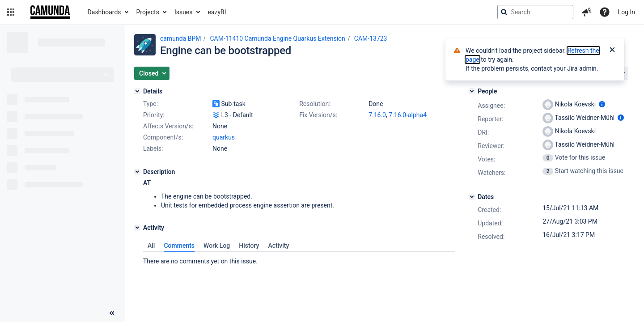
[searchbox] (535, 12)
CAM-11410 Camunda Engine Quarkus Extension (277, 38)
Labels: (153, 148)
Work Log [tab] (217, 246)
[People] (472, 91)
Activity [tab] (278, 246)
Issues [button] (184, 12)
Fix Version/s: (318, 115)
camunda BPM (180, 38)
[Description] (137, 172)
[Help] (605, 12)
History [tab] (249, 246)
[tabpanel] (299, 259)
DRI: (483, 132)
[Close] (612, 51)
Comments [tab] (179, 246)
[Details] (137, 91)
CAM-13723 (371, 38)
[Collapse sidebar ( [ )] (112, 313)
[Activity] (137, 228)
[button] (11, 12)
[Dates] (472, 197)
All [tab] (151, 246)
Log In (627, 12)
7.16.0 (377, 115)
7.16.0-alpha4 (408, 115)
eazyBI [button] (217, 12)
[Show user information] (602, 104)
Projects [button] (148, 12)
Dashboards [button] (104, 12)
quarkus (224, 137)
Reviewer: (491, 146)
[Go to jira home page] (50, 12)
